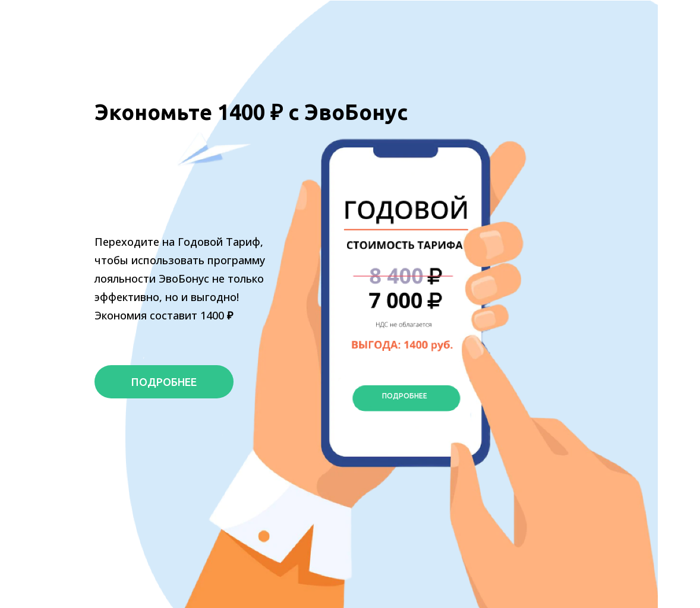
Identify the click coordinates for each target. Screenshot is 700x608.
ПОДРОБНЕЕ (164, 382)
